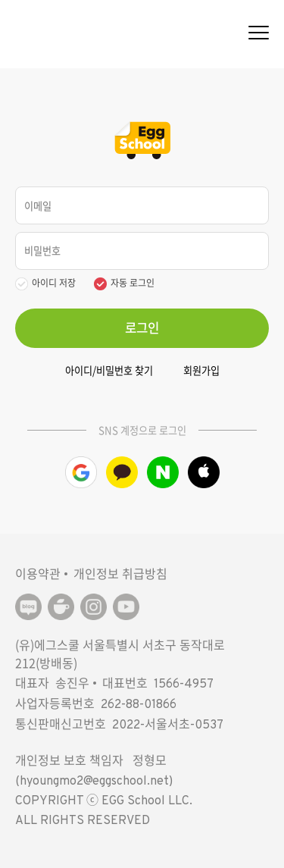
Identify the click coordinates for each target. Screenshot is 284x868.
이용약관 (38, 573)
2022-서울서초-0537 (168, 725)
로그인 (142, 327)
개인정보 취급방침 (120, 573)
